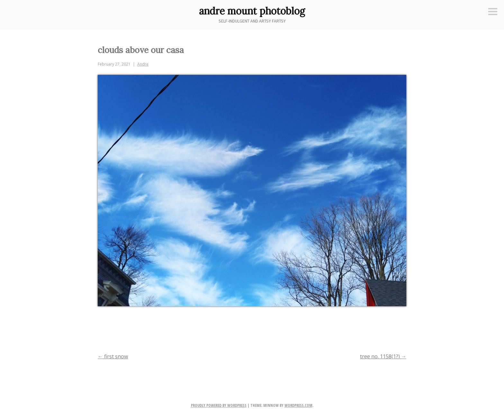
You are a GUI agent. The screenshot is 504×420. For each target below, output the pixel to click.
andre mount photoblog (252, 11)
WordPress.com (298, 405)
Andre (143, 64)
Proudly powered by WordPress (219, 405)
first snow (113, 356)
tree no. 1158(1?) (383, 356)
